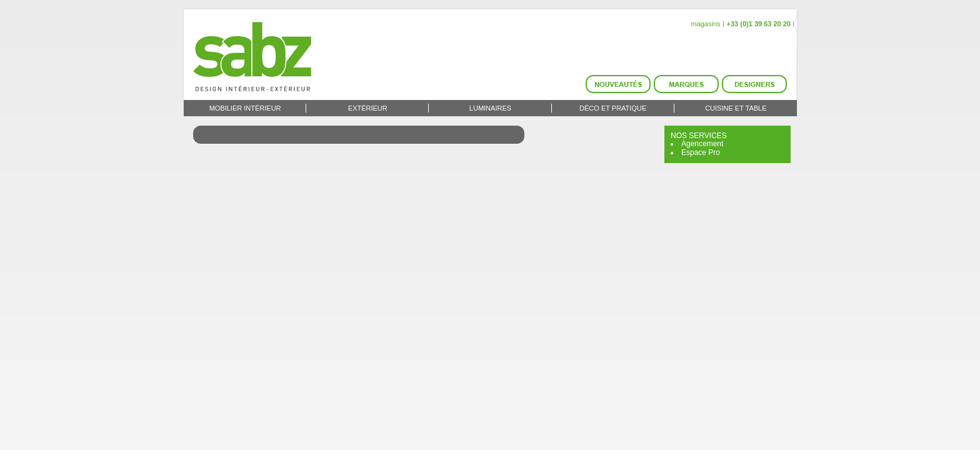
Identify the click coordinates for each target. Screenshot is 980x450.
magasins (705, 24)
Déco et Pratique (613, 108)
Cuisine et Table (736, 108)
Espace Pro (701, 152)
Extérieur (368, 108)
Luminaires (490, 108)
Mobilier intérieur (245, 108)
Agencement (702, 144)
